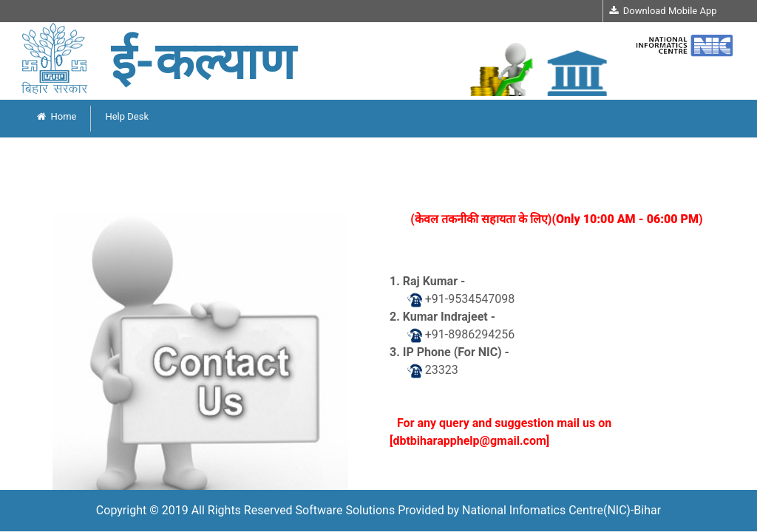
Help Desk (127, 116)
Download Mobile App (663, 11)
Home (57, 116)
